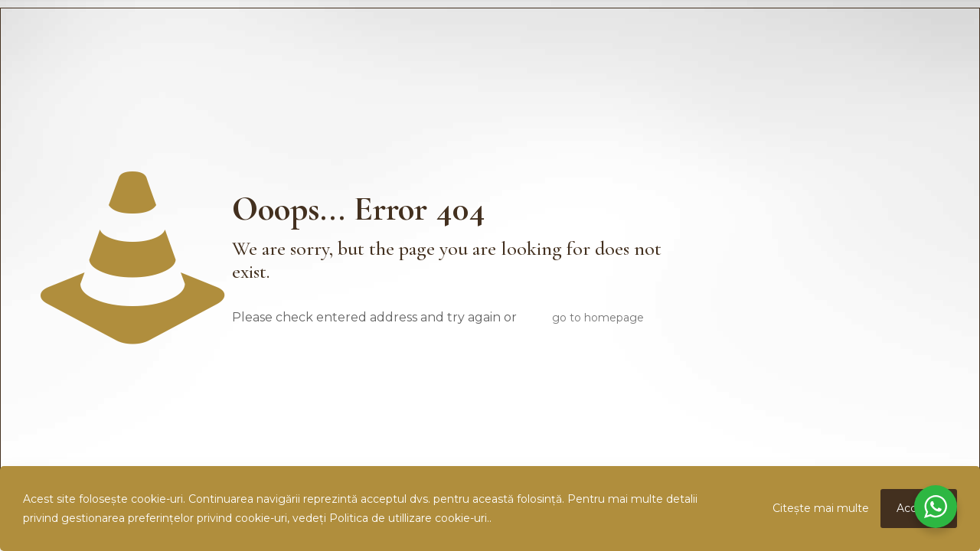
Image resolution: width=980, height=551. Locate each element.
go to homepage (598, 318)
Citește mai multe (821, 508)
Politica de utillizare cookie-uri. (409, 518)
